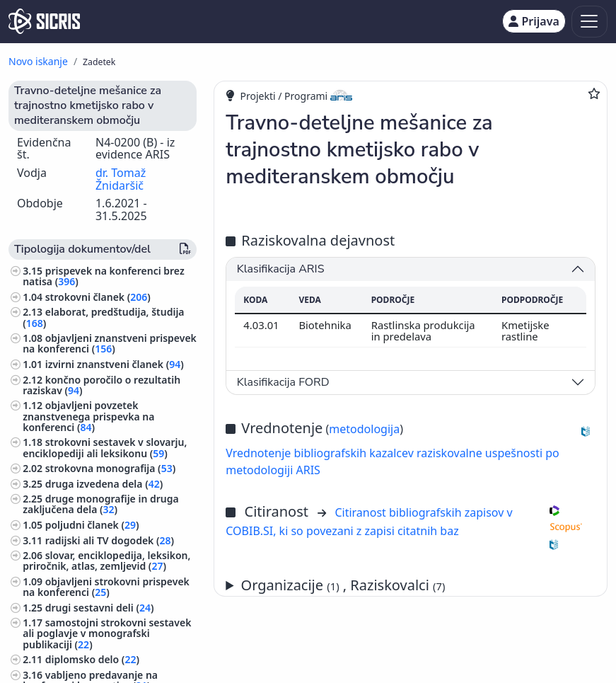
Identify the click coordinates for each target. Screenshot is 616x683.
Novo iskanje (38, 61)
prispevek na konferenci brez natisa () (104, 276)
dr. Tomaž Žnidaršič (121, 179)
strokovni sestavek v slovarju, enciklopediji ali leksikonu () (105, 447)
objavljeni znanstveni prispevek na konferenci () (110, 343)
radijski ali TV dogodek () (110, 540)
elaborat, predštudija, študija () (103, 317)
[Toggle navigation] (589, 22)
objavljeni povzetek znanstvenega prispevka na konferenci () (88, 416)
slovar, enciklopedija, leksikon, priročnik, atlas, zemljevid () (106, 561)
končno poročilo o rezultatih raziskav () (101, 385)
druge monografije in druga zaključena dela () (101, 504)
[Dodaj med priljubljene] (594, 93)
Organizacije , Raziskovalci (343, 585)
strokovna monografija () (111, 468)
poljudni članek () (92, 525)
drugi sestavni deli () (100, 608)
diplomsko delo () (92, 659)
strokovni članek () (98, 297)
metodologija (364, 429)
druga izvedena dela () (104, 484)
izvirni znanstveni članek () (115, 364)
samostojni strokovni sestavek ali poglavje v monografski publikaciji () (107, 633)
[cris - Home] (44, 21)
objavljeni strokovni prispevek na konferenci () (106, 587)
